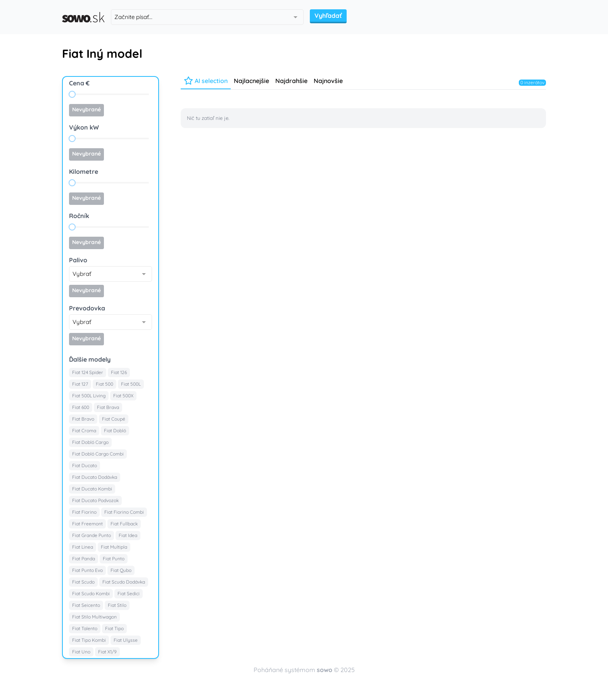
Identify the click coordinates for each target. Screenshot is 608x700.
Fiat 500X (123, 396)
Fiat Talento (85, 628)
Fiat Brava (108, 407)
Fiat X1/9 (107, 652)
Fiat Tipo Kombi (89, 640)
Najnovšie (328, 81)
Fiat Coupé (114, 419)
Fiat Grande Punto (92, 535)
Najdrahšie (291, 81)
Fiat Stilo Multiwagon (94, 617)
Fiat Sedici (129, 593)
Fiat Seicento (86, 605)
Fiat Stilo (117, 605)
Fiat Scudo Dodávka (124, 582)
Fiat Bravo (83, 419)
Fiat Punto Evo (87, 570)
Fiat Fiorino (84, 512)
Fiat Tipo (114, 628)
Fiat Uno (81, 652)
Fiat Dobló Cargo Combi (98, 454)
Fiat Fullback (124, 524)
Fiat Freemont (87, 524)
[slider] (72, 94)
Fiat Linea (83, 547)
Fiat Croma (84, 431)
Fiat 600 (81, 407)
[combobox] (207, 17)
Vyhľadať (328, 16)
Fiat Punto (114, 559)
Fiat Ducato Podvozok (95, 500)
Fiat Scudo (83, 582)
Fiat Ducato (85, 465)
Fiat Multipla (114, 547)
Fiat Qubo (121, 570)
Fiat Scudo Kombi (91, 593)
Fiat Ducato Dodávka (95, 477)
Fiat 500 (104, 384)
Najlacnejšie (251, 81)
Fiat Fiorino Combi (124, 512)
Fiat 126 (119, 372)
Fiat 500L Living (89, 396)
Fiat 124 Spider (88, 372)
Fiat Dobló (115, 431)
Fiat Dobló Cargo (90, 442)
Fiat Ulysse (126, 640)
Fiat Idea (128, 535)
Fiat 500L (131, 384)
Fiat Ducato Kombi (92, 489)
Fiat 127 (80, 384)
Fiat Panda (84, 559)
